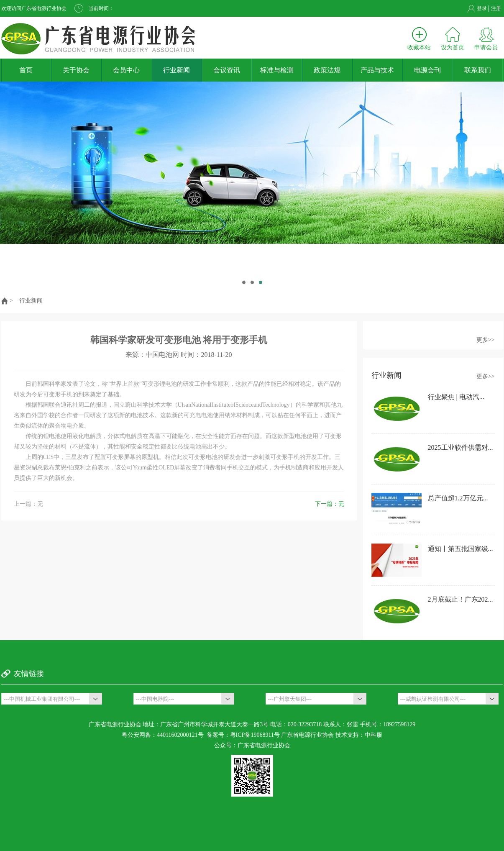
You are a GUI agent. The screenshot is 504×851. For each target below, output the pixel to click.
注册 (496, 8)
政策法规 (327, 70)
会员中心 (126, 70)
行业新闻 (177, 70)
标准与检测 (277, 70)
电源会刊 (427, 70)
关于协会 (76, 70)
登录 (482, 8)
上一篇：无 (28, 504)
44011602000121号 (180, 735)
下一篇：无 (330, 504)
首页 (26, 70)
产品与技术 (377, 70)
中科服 (374, 735)
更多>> (486, 340)
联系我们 (478, 70)
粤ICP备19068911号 (255, 735)
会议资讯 (227, 70)
